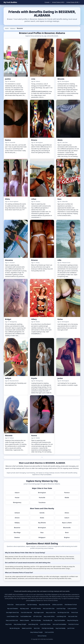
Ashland (17, 513)
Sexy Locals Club (51, 612)
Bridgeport (42, 537)
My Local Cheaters (13, 608)
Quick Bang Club (33, 624)
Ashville (42, 513)
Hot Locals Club (73, 616)
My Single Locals (39, 612)
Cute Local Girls (72, 608)
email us (33, 600)
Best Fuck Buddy (36, 620)
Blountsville (67, 528)
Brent (67, 533)
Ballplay (17, 523)
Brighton (67, 537)
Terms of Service (42, 636)
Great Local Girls (20, 604)
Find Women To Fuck (71, 604)
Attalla (42, 518)
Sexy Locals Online (49, 616)
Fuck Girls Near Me (26, 612)
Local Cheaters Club (13, 616)
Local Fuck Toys (61, 608)
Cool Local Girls (49, 632)
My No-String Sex (15, 628)
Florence (67, 493)
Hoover (17, 498)
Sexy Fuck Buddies (60, 620)
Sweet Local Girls (27, 628)
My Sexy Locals (25, 608)
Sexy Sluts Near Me (45, 604)
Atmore (17, 518)
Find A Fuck (75, 612)
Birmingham (42, 493)
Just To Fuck (71, 628)
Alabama (13, 28)
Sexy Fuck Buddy (60, 628)
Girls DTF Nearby (36, 608)
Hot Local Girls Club (49, 608)
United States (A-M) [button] (58, 2)
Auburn (17, 493)
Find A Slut (10, 604)
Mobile (67, 498)
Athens (67, 513)
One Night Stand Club (12, 612)
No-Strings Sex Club (63, 612)
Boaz (42, 533)
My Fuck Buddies (10, 2)
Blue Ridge (17, 533)
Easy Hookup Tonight (20, 624)
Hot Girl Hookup (32, 604)
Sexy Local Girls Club (12, 620)
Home (7, 28)
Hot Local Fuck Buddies (59, 624)
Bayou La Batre (67, 523)
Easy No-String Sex (73, 620)
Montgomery (17, 502)
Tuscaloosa (42, 502)
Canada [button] (47, 2)
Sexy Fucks (9, 624)
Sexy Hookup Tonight (36, 632)
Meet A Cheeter (25, 620)
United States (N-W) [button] (73, 2)
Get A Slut (37, 628)
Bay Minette (42, 523)
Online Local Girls (57, 604)
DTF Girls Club (37, 616)
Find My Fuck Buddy (48, 628)
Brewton (17, 537)
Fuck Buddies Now (26, 616)
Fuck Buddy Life (48, 620)
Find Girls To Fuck (73, 624)
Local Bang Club (61, 616)
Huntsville (42, 498)
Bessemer (17, 528)
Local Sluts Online (45, 624)
